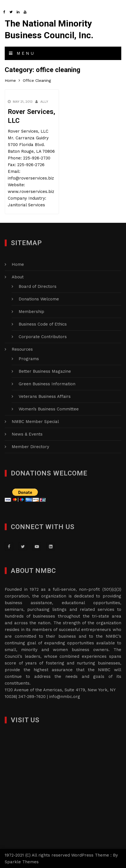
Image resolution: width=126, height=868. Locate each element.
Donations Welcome (39, 299)
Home (18, 264)
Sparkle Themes (22, 862)
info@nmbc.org (65, 697)
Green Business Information (47, 384)
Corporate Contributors (43, 337)
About (18, 277)
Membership (31, 312)
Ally (44, 102)
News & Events (27, 434)
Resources (22, 349)
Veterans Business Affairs (45, 396)
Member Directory (30, 447)
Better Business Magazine (45, 371)
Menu (22, 53)
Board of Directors (38, 286)
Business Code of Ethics (43, 324)
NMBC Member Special (35, 422)
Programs (29, 359)
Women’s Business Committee (49, 409)
